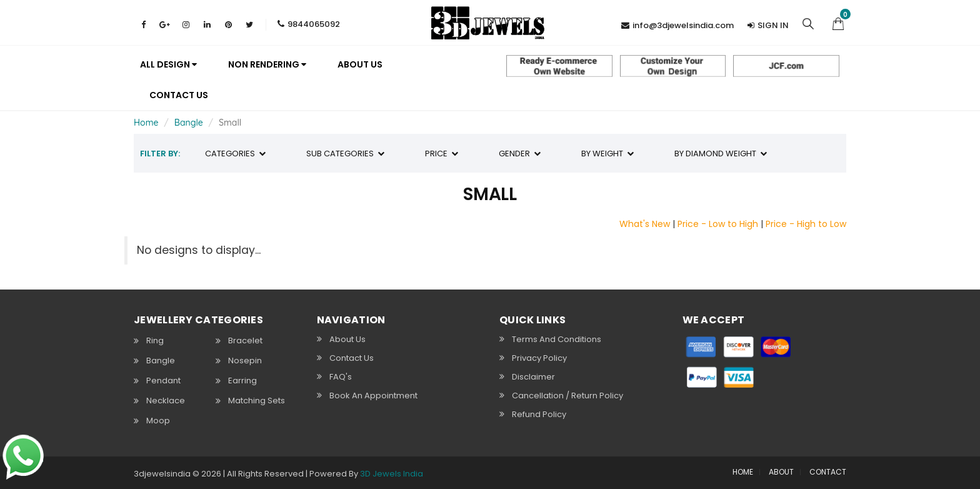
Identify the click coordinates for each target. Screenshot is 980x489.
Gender (520, 154)
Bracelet (245, 341)
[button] (838, 23)
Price (442, 154)
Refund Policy (539, 414)
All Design (168, 64)
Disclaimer (533, 376)
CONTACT (828, 472)
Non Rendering (267, 64)
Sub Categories (345, 154)
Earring (242, 381)
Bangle (189, 123)
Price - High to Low (806, 224)
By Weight (607, 154)
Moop (158, 421)
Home (146, 123)
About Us (347, 339)
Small (230, 123)
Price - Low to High (718, 224)
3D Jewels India (392, 474)
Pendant (163, 381)
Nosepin (245, 361)
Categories (235, 154)
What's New (645, 224)
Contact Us (179, 95)
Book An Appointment (373, 395)
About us (360, 64)
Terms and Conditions (557, 339)
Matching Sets (257, 401)
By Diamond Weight (721, 154)
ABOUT (781, 472)
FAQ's (341, 376)
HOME (743, 472)
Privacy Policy (539, 358)
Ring (155, 341)
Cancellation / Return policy (567, 395)
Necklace (166, 401)
